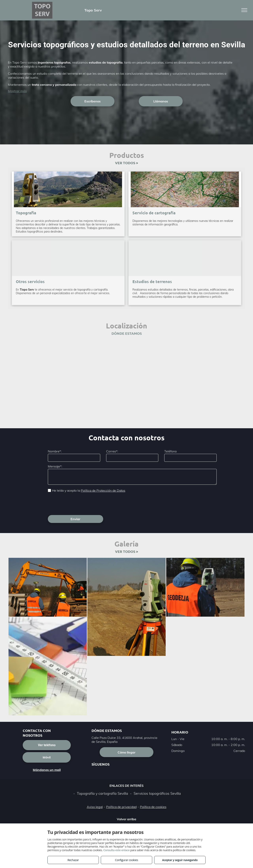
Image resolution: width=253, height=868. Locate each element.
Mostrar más (17, 91)
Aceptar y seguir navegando (180, 860)
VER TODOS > (126, 163)
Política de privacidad (121, 807)
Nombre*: (55, 451)
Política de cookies (153, 807)
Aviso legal (95, 807)
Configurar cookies (127, 860)
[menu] (244, 10)
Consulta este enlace (117, 850)
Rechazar (73, 860)
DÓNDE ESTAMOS (127, 333)
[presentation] (78, 503)
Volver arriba (126, 819)
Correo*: (112, 451)
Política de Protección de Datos (103, 490)
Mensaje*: (55, 466)
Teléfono (170, 451)
